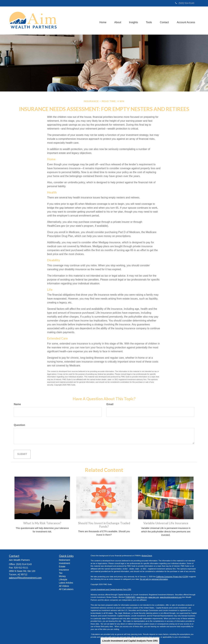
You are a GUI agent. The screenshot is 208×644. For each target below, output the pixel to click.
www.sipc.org (154, 597)
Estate (62, 566)
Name (17, 404)
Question (19, 425)
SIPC (133, 597)
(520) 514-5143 (185, 3)
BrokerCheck (147, 556)
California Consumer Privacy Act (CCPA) (172, 577)
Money (62, 576)
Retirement (65, 560)
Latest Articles (66, 583)
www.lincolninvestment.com (171, 597)
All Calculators (66, 589)
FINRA (128, 597)
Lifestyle (63, 579)
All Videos (64, 586)
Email (110, 404)
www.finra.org (142, 597)
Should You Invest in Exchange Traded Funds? (104, 525)
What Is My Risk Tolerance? (42, 523)
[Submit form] (22, 454)
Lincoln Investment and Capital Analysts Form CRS (130, 641)
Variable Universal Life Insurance (166, 523)
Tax (61, 573)
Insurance (64, 570)
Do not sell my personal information (154, 579)
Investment (65, 563)
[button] (117, 20)
